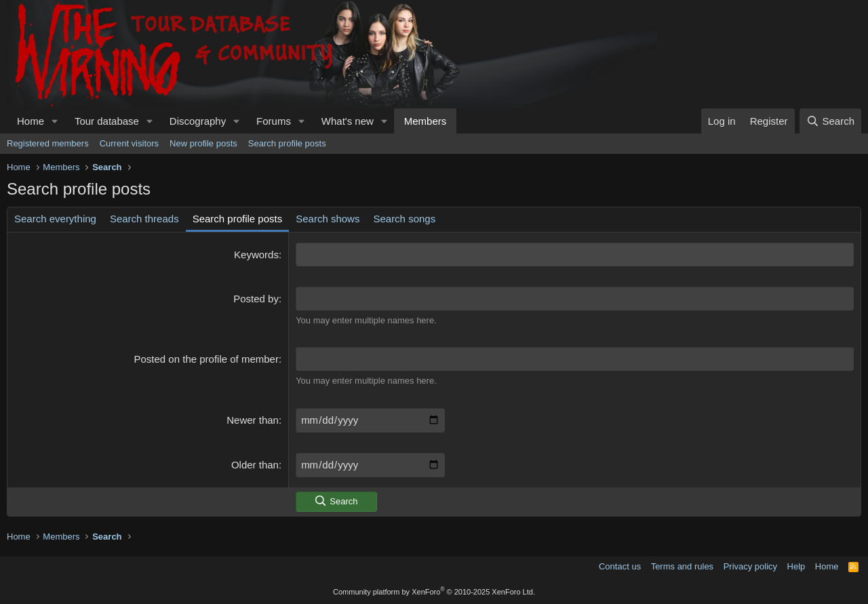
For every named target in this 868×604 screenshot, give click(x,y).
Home (31, 121)
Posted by (256, 299)
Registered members (48, 143)
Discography (198, 121)
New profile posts (203, 143)
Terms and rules (682, 566)
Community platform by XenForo (434, 592)
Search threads (144, 219)
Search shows (328, 219)
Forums (274, 121)
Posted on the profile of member (206, 359)
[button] (55, 121)
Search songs (404, 219)
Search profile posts (287, 143)
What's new (348, 121)
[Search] (830, 121)
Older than (255, 465)
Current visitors (129, 143)
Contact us (620, 566)
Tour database (107, 121)
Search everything (55, 219)
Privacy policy (750, 566)
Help (796, 566)
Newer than (253, 420)
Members (426, 121)
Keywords (256, 255)
